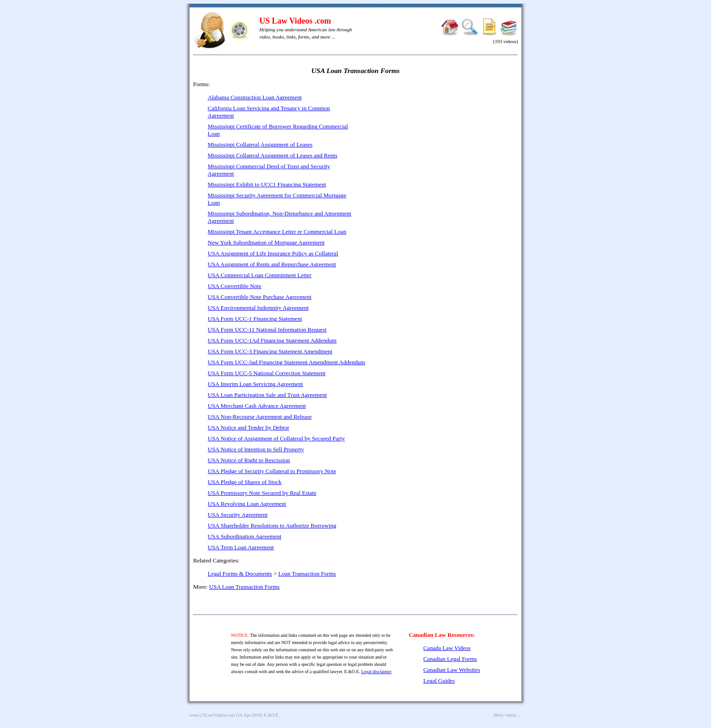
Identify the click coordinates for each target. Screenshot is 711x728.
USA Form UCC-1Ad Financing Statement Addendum (272, 340)
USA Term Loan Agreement (241, 547)
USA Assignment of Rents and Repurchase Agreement (272, 264)
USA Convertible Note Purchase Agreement (260, 297)
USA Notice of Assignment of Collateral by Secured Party (276, 438)
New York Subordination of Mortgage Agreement (266, 242)
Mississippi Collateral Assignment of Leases (260, 144)
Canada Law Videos (447, 648)
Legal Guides (439, 681)
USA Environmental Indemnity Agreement (258, 308)
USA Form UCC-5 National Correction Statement (267, 373)
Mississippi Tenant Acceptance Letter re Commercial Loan (277, 232)
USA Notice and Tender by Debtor (248, 428)
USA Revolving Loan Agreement (247, 504)
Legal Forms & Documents (240, 574)
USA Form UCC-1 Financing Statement (255, 319)
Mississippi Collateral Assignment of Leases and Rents (273, 155)
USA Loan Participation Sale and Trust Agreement (267, 395)
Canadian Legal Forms (450, 659)
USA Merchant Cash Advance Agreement (257, 406)
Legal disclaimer (377, 672)
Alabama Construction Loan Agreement (255, 97)
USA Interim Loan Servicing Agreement (255, 384)
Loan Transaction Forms (307, 574)
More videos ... (507, 715)
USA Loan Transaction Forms (244, 587)
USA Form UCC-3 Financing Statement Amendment (270, 351)
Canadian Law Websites (451, 670)
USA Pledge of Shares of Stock (245, 482)
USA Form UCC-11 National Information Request (267, 330)
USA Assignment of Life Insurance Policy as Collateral (273, 253)
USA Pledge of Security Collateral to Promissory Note (272, 471)
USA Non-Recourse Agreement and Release (260, 417)
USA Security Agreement (238, 515)
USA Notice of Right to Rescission (249, 460)
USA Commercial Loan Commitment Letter (260, 275)
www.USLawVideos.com (212, 715)
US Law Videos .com (295, 21)
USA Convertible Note (234, 286)
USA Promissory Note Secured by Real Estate (262, 493)
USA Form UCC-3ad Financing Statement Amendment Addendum (286, 362)
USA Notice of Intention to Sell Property (256, 449)
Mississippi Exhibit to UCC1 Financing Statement (267, 184)
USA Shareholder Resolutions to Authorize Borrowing (272, 525)
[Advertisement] (440, 145)
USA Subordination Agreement (245, 536)
